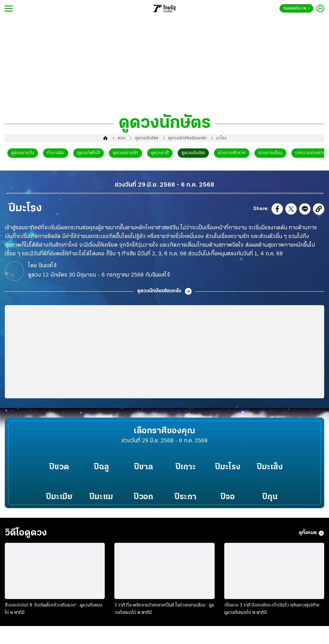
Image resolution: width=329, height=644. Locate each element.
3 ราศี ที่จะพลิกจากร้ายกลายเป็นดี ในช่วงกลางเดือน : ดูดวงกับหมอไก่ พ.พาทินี (164, 609)
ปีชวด (59, 467)
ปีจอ (228, 497)
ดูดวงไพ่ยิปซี (89, 153)
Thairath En (296, 9)
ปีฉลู (101, 467)
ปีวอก (143, 497)
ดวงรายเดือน (270, 153)
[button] (277, 210)
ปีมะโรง (228, 467)
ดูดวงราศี (160, 153)
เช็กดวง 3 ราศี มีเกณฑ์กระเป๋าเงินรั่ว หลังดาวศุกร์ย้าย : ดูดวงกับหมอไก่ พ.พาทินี (273, 609)
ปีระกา (186, 497)
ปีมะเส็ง (270, 467)
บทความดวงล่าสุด (312, 153)
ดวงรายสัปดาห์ (232, 153)
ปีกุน (270, 497)
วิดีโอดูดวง (26, 533)
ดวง (121, 138)
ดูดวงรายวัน (23, 153)
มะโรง (221, 138)
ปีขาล (143, 467)
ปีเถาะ (186, 467)
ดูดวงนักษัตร (147, 138)
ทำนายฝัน (56, 153)
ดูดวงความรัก (125, 153)
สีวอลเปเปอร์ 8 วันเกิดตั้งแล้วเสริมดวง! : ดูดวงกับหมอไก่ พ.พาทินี (54, 609)
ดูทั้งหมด (311, 533)
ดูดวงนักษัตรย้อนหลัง (187, 138)
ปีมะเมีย (59, 497)
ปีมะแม (101, 497)
